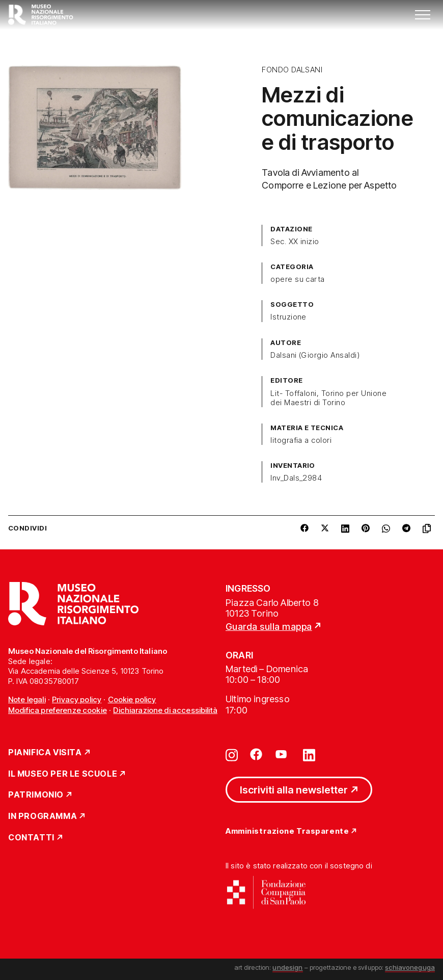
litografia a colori (301, 440)
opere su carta (298, 279)
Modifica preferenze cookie (58, 710)
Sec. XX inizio (295, 242)
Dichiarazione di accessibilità (165, 710)
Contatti (31, 838)
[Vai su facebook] (256, 754)
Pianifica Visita (45, 753)
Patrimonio (36, 795)
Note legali (27, 699)
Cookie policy (132, 699)
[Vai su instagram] (232, 754)
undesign (287, 967)
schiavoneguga (410, 967)
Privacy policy (77, 699)
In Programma (43, 816)
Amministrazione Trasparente (287, 831)
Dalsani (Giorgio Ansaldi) (315, 355)
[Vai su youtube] (283, 754)
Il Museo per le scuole (63, 774)
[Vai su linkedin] (309, 754)
